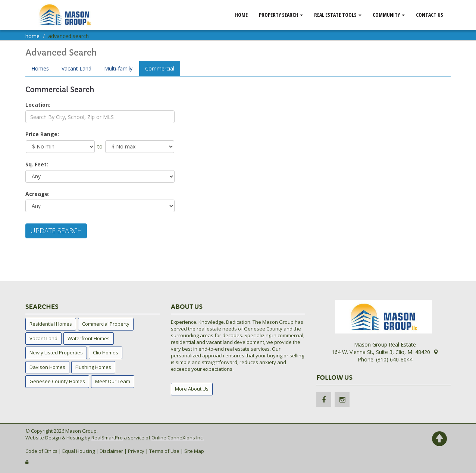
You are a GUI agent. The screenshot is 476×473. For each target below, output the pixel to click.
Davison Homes (47, 367)
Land (76, 68)
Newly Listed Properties (56, 353)
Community (389, 15)
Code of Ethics (41, 451)
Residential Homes (51, 324)
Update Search (56, 231)
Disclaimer (111, 451)
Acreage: (37, 194)
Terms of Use (164, 451)
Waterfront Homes (89, 338)
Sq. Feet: (37, 164)
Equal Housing (79, 451)
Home (241, 15)
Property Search (281, 15)
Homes (40, 68)
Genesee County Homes (57, 381)
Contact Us (430, 15)
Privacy (136, 451)
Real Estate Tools (338, 15)
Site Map (194, 451)
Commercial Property (106, 324)
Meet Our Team (113, 381)
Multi (118, 68)
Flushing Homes (93, 367)
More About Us (192, 389)
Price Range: (42, 134)
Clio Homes (106, 353)
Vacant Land (43, 338)
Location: (38, 105)
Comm (160, 68)
